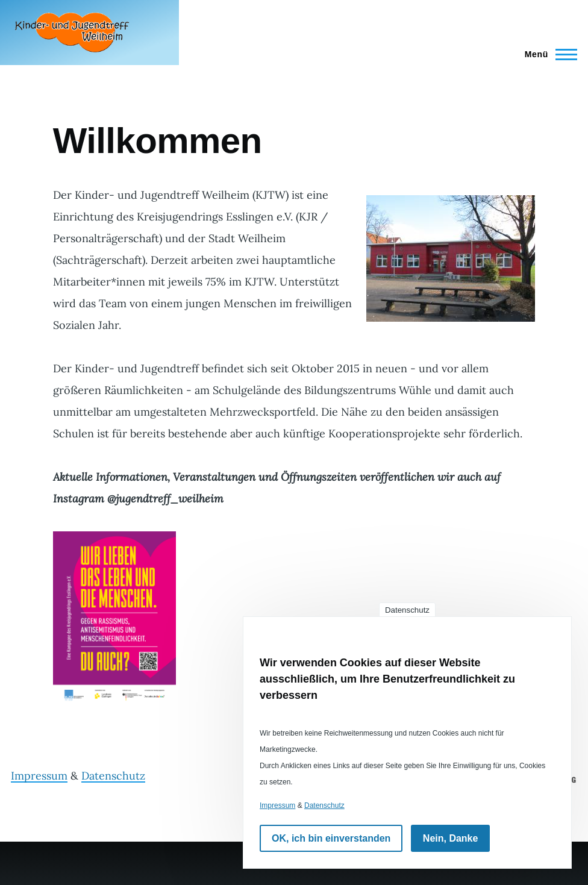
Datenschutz (113, 776)
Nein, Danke (451, 838)
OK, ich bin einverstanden (331, 838)
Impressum (39, 776)
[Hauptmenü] (547, 54)
